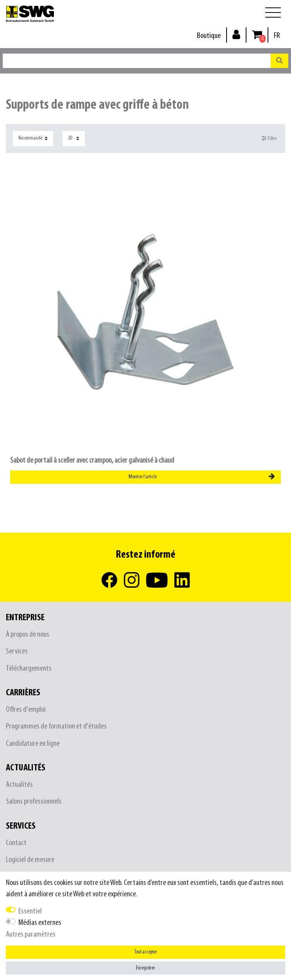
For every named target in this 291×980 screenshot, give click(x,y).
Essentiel (30, 911)
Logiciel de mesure (30, 860)
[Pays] (277, 36)
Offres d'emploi (26, 710)
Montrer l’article (202, 477)
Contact (16, 843)
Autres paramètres (31, 934)
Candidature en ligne (33, 744)
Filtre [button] (269, 138)
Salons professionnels (34, 801)
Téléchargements (29, 669)
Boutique (209, 36)
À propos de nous (28, 634)
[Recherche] (279, 61)
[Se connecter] (236, 34)
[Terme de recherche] (137, 61)
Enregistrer (145, 968)
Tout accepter (146, 952)
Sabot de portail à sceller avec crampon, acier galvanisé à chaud (92, 460)
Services (17, 651)
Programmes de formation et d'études (56, 726)
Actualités (19, 785)
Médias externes (40, 923)
